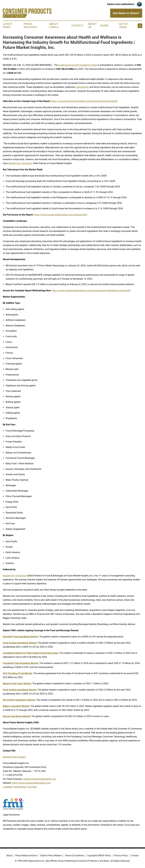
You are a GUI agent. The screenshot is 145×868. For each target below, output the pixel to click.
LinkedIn (7, 787)
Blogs (23, 787)
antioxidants (82, 87)
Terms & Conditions (74, 856)
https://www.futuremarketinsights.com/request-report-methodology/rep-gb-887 (91, 291)
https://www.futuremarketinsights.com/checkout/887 (61, 215)
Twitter (16, 787)
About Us (92, 26)
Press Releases (30, 26)
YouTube (32, 787)
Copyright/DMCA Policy (99, 856)
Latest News (8, 26)
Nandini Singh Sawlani (14, 757)
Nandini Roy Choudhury (20, 163)
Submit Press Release (51, 856)
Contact (77, 26)
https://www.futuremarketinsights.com (31, 783)
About (9, 856)
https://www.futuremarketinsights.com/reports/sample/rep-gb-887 (85, 101)
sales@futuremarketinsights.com (40, 779)
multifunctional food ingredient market (78, 65)
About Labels (54, 26)
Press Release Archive (26, 856)
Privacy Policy (121, 856)
